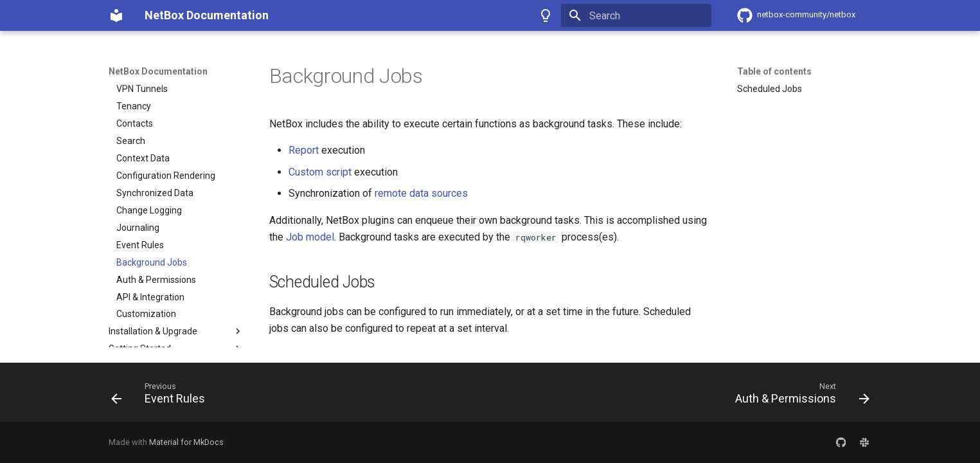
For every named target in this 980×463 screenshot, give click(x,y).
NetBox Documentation (158, 71)
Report (304, 150)
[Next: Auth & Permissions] (798, 396)
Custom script (320, 172)
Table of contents (774, 71)
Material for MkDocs (186, 442)
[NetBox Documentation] (116, 15)
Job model (310, 237)
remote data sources (421, 193)
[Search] (636, 15)
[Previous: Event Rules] (162, 396)
